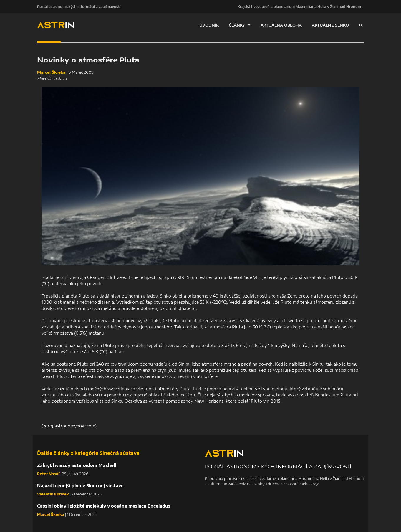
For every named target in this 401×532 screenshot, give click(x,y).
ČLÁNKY (240, 25)
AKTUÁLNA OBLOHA (281, 25)
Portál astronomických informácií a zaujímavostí (79, 6)
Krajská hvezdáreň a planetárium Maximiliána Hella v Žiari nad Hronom (299, 6)
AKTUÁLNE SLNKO (330, 25)
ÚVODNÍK (209, 25)
